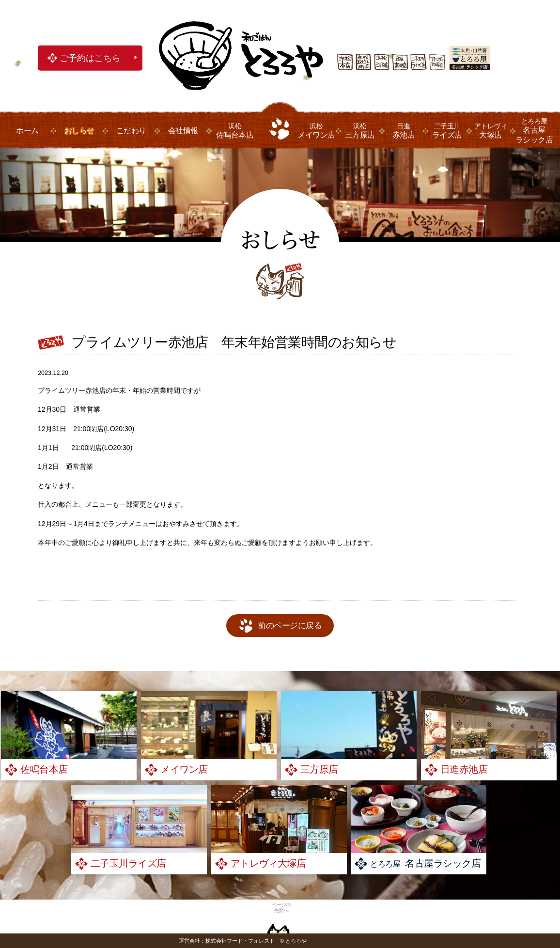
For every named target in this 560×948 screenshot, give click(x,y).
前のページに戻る (290, 626)
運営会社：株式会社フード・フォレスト (227, 941)
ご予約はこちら (90, 58)
